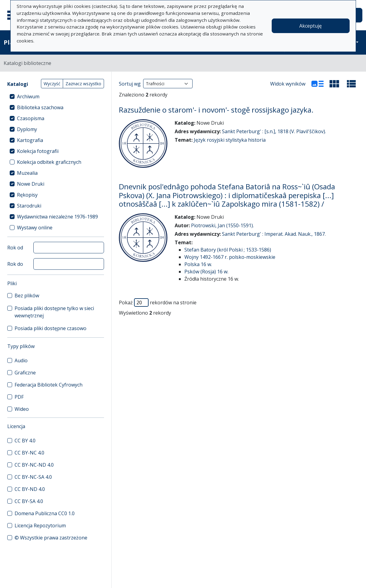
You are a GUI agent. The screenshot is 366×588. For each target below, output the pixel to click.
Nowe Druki (31, 184)
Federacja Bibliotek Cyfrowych (49, 385)
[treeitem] (56, 96)
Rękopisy (27, 195)
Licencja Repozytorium (40, 525)
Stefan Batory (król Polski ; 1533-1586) (228, 250)
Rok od (15, 248)
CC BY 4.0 (25, 441)
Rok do (15, 264)
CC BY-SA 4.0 (29, 501)
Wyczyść (52, 84)
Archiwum (28, 96)
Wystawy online (35, 228)
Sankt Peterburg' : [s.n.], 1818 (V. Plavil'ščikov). (274, 131)
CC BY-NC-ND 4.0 (34, 465)
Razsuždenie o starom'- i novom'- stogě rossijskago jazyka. (216, 110)
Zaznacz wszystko (83, 84)
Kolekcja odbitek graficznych (49, 162)
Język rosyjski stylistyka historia (230, 140)
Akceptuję (311, 26)
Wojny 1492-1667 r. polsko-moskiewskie (230, 257)
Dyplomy (27, 129)
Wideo (22, 409)
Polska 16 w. (198, 264)
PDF (19, 397)
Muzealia (27, 173)
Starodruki (29, 206)
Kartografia (30, 140)
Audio (21, 360)
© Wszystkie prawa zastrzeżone (51, 538)
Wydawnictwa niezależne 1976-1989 (57, 217)
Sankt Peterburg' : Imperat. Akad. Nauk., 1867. (274, 234)
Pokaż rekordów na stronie (158, 302)
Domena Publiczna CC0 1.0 (45, 513)
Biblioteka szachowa (40, 107)
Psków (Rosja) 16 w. (206, 272)
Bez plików (27, 296)
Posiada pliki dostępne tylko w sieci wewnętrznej (54, 312)
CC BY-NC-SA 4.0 (33, 477)
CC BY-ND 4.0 (30, 489)
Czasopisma (31, 118)
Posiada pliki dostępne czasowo (50, 328)
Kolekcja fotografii (38, 151)
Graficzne (25, 373)
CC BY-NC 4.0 (29, 453)
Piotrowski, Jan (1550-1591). (222, 225)
